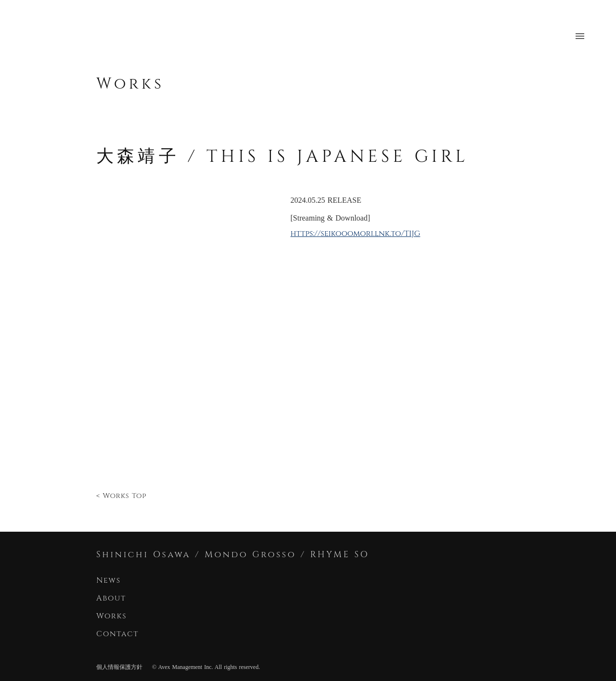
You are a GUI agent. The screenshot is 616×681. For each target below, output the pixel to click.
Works (130, 84)
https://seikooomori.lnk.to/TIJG (356, 234)
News (109, 580)
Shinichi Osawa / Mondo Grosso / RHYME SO (233, 555)
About (111, 598)
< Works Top (121, 496)
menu (580, 36)
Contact (119, 634)
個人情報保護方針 (119, 667)
